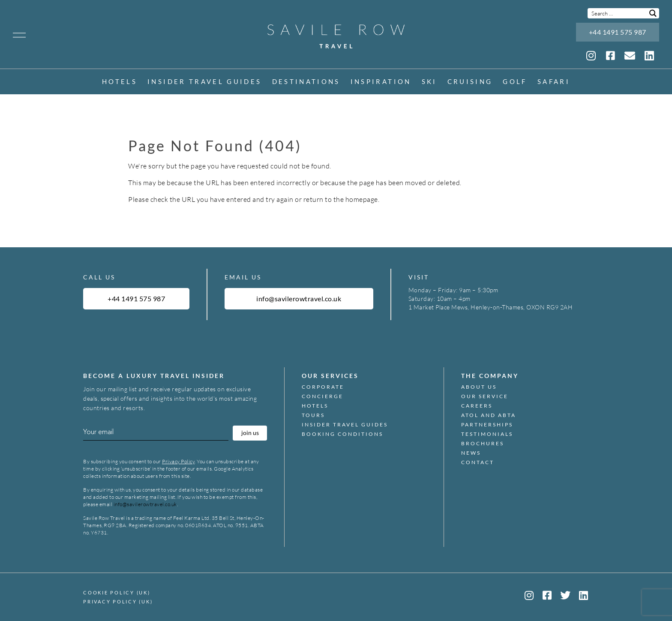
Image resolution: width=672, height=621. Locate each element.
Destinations (306, 82)
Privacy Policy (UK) (118, 601)
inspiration (381, 82)
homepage (362, 199)
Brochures (483, 444)
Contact (478, 462)
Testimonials (487, 434)
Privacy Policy (178, 461)
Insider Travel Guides (204, 82)
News (471, 453)
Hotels (120, 82)
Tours (313, 415)
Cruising (470, 82)
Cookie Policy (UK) (117, 592)
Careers (477, 406)
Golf (515, 82)
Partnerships (487, 425)
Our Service (485, 396)
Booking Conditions (342, 434)
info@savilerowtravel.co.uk (145, 504)
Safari (554, 82)
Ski (429, 82)
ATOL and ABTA (489, 415)
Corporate (323, 387)
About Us (479, 387)
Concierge (322, 396)
